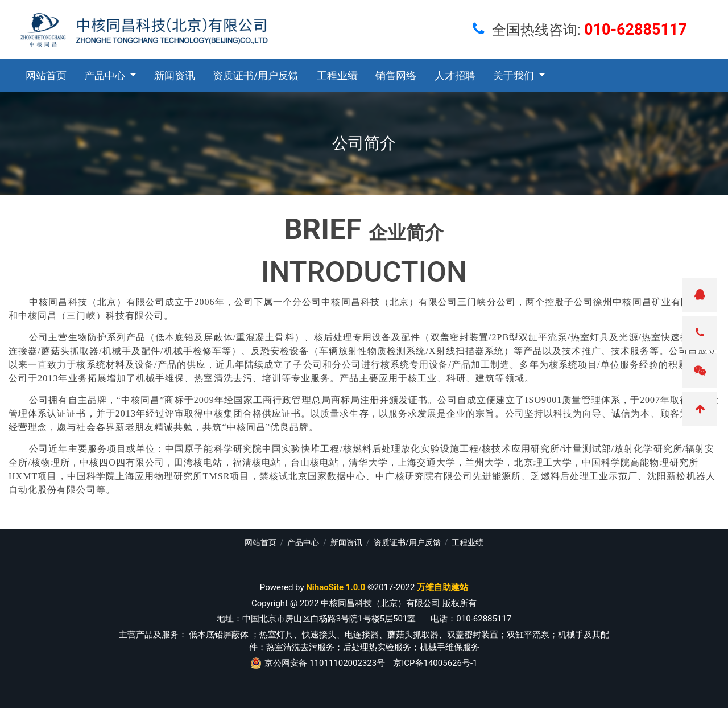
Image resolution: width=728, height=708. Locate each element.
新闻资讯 (346, 542)
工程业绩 (468, 542)
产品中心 (303, 542)
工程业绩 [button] (337, 76)
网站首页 (46, 76)
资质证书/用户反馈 (407, 542)
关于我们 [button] (515, 76)
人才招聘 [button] (455, 76)
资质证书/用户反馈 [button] (256, 76)
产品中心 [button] (106, 76)
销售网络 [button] (396, 76)
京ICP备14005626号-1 (435, 663)
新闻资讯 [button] (175, 76)
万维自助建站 (442, 587)
